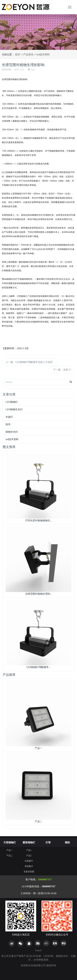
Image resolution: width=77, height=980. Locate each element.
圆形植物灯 (29, 843)
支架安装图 (29, 872)
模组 (67, 843)
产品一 (10, 850)
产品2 (29, 856)
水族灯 (9, 417)
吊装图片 (29, 861)
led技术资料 (43, 55)
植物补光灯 (12, 432)
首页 (17, 55)
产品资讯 (28, 55)
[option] (38, 32)
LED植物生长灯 (14, 409)
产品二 (10, 856)
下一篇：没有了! (62, 370)
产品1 (29, 850)
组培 (8, 424)
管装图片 (29, 866)
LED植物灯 (12, 402)
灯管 (48, 843)
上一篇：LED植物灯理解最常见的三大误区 (29, 362)
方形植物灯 (10, 843)
